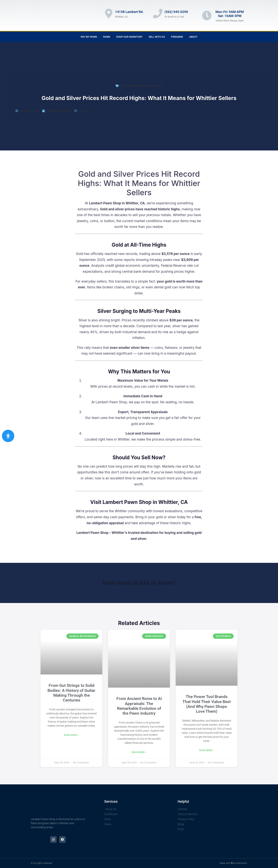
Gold (122, 86)
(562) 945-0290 (176, 12)
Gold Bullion (135, 86)
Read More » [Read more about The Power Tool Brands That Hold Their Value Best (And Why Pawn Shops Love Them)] (207, 750)
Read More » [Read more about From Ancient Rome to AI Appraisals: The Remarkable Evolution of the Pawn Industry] (139, 752)
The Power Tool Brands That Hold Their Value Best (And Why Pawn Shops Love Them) (207, 704)
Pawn (107, 37)
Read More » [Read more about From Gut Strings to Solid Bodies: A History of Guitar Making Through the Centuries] (72, 735)
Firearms (177, 37)
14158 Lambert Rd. (129, 12)
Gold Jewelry (154, 86)
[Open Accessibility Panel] (8, 436)
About (193, 37)
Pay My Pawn (89, 37)
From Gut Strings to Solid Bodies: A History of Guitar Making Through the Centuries (71, 693)
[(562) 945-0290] (158, 14)
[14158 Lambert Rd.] (109, 14)
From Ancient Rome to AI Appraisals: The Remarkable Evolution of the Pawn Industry (139, 706)
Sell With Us (157, 37)
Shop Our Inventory (129, 37)
